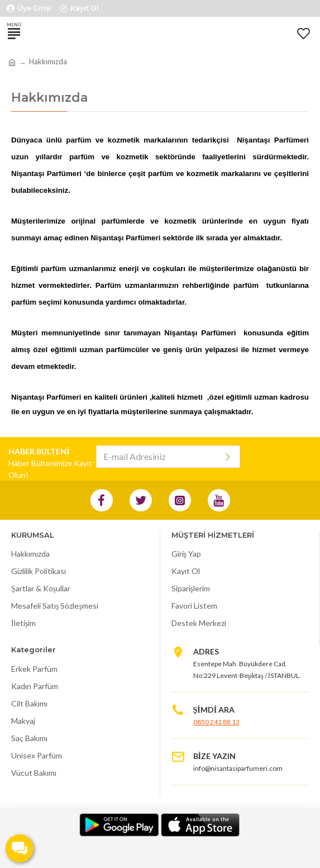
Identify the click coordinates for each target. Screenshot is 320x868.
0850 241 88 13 (216, 722)
